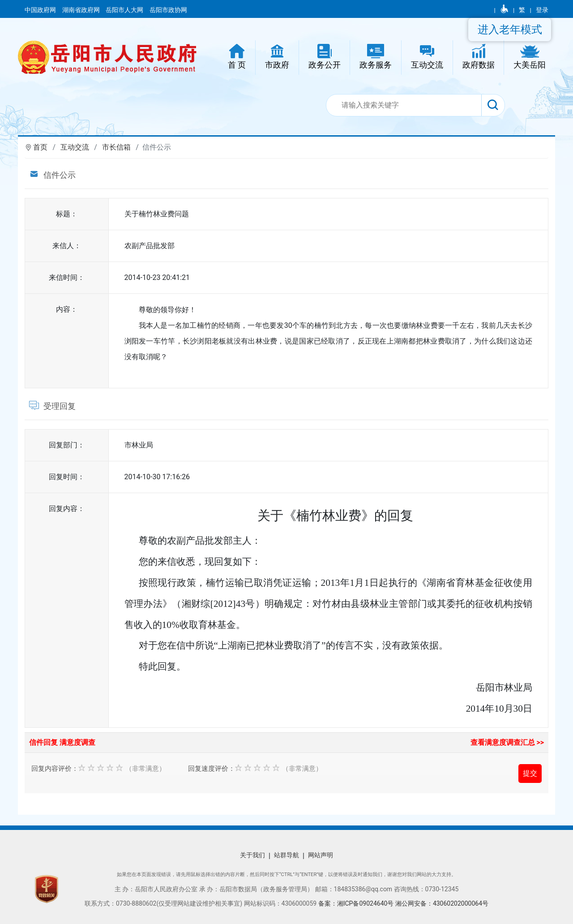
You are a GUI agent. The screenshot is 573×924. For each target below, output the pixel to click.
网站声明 (321, 855)
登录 (542, 10)
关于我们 (252, 855)
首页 (40, 147)
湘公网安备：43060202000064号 (442, 903)
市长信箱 (116, 147)
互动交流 (75, 147)
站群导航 (286, 855)
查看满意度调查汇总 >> (507, 742)
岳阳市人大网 (125, 10)
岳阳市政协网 (168, 10)
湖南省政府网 (82, 10)
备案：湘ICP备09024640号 (357, 903)
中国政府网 (41, 10)
